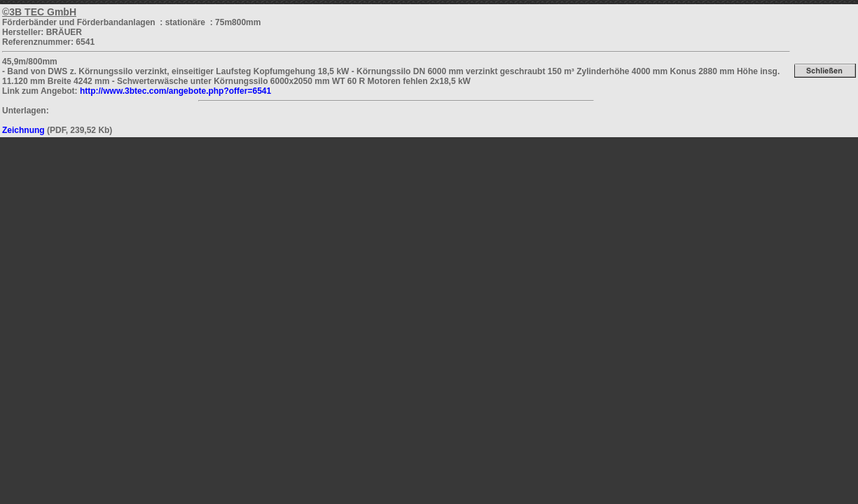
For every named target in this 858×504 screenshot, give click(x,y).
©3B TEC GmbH (39, 12)
